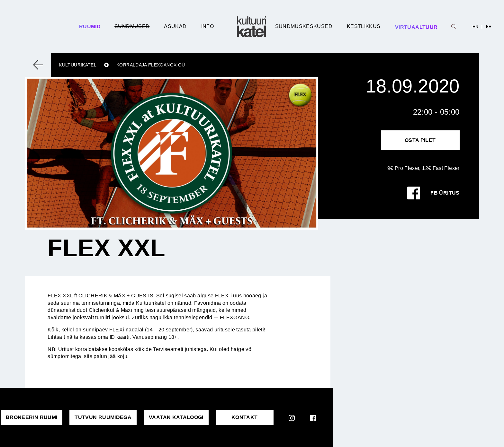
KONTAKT (245, 417)
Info (207, 26)
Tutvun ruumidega (103, 417)
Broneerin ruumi (32, 417)
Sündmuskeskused (304, 26)
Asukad (175, 26)
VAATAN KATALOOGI (176, 417)
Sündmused (132, 26)
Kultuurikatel (78, 65)
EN (475, 27)
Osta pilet (420, 140)
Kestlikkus (364, 26)
